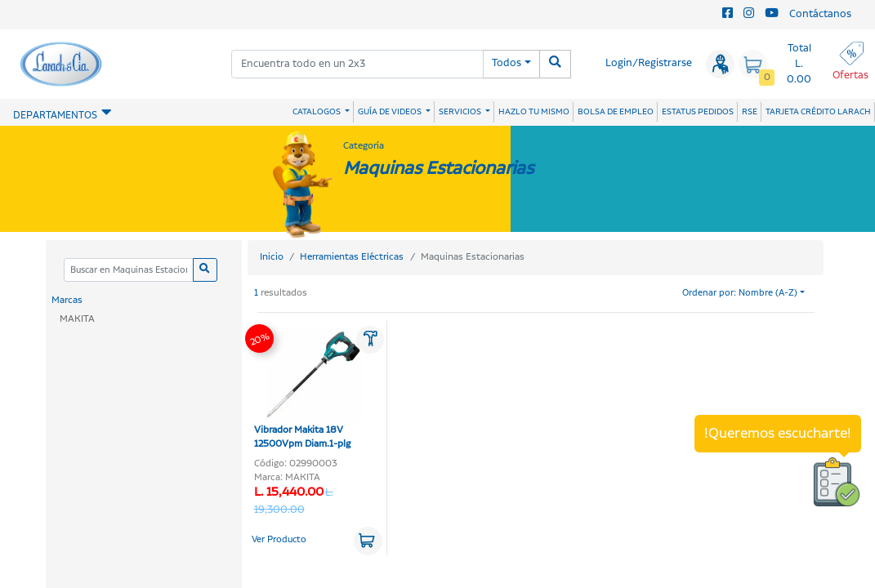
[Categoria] (129, 270)
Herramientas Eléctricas (352, 257)
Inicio (272, 257)
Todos (507, 63)
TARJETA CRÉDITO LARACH (818, 112)
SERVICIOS (461, 112)
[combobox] (357, 64)
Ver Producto (279, 540)
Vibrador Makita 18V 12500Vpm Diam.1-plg (308, 390)
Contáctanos (820, 14)
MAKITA (77, 319)
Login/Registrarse (649, 63)
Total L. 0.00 (799, 64)
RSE (750, 112)
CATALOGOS (317, 112)
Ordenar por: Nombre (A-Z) (740, 293)
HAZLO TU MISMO (534, 112)
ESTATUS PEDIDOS (698, 112)
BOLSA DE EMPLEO (616, 112)
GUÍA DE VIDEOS (391, 112)
